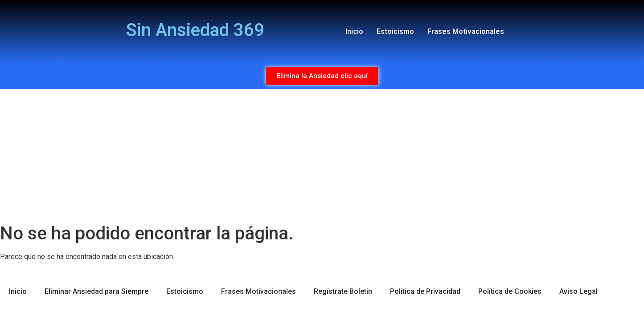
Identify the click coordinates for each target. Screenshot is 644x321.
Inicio (354, 31)
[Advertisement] (322, 156)
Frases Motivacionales (466, 31)
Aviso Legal (578, 291)
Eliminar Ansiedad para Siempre (96, 291)
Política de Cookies (510, 291)
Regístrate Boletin (343, 291)
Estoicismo (395, 31)
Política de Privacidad (425, 291)
